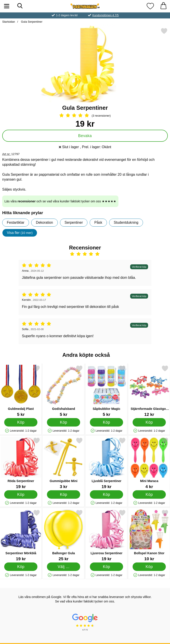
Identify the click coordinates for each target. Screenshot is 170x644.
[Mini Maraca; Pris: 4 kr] (149, 463)
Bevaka (85, 136)
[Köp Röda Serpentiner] (21, 494)
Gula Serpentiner (31, 22)
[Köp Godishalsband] (64, 422)
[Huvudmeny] (7, 6)
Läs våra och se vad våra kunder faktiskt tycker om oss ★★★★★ (60, 201)
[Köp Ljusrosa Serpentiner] (106, 567)
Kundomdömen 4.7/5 (105, 15)
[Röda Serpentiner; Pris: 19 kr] (21, 463)
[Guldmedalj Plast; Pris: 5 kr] (21, 391)
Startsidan (9, 22)
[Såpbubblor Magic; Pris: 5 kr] (106, 391)
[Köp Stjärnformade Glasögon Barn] (149, 422)
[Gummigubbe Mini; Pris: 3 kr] (64, 463)
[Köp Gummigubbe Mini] (64, 494)
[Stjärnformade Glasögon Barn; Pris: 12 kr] (149, 391)
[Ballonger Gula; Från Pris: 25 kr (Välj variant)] (64, 535)
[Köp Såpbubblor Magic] (106, 422)
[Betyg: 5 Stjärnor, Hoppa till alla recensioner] (85, 116)
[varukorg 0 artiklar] (163, 6)
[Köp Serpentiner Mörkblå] (21, 567)
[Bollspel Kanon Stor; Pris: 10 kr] (149, 535)
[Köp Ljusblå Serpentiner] (106, 494)
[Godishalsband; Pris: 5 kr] (64, 391)
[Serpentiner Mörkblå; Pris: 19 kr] (21, 535)
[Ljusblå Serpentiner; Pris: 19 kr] (106, 463)
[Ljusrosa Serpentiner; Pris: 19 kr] (106, 535)
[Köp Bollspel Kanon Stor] (149, 567)
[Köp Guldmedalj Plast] (21, 422)
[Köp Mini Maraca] (149, 494)
